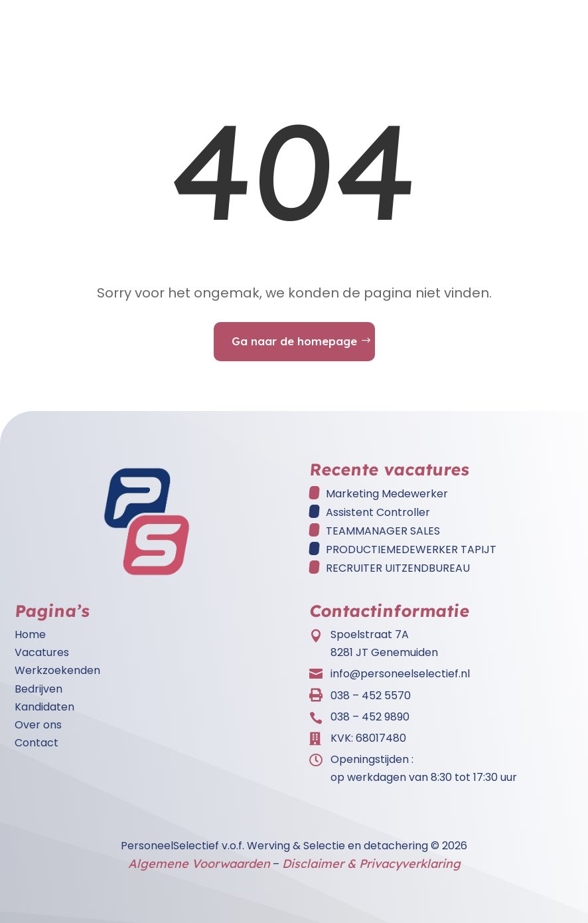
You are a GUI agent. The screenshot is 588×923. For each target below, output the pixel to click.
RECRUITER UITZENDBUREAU (398, 568)
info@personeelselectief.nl (400, 674)
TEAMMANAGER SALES (383, 531)
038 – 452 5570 (371, 696)
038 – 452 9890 (370, 717)
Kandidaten (44, 707)
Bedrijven (38, 689)
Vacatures (42, 652)
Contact (37, 743)
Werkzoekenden (57, 670)
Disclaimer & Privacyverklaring (371, 864)
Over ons (38, 725)
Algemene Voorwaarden (199, 864)
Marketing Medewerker (387, 494)
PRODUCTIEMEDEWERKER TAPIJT (411, 549)
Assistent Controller (378, 512)
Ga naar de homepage (294, 341)
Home (30, 634)
